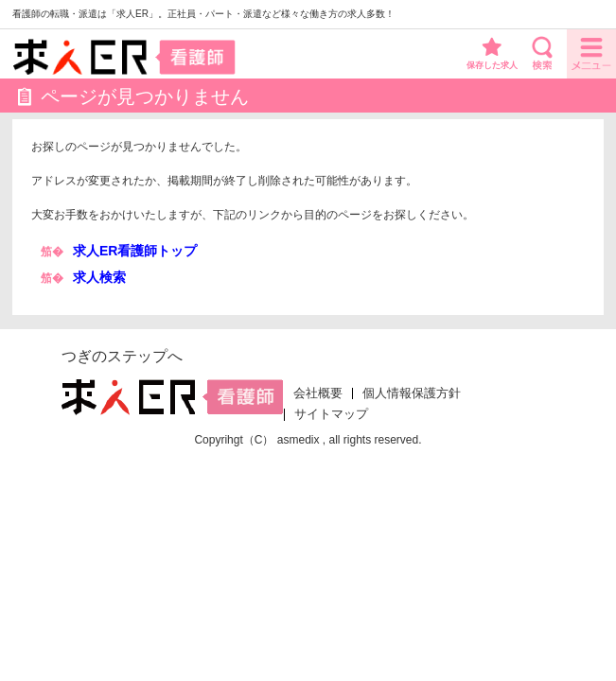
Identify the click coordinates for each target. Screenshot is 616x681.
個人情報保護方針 (412, 393)
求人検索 (99, 277)
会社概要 (318, 393)
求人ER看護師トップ (135, 251)
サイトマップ (331, 414)
